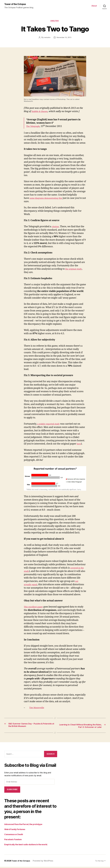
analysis (55, 22)
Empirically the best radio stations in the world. (26, 846)
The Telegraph (34, 127)
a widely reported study (50, 425)
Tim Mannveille (38, 708)
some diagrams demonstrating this (48, 199)
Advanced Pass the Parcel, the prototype (23, 825)
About (94, 6)
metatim (47, 38)
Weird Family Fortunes (15, 831)
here (79, 445)
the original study (75, 270)
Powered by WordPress (45, 862)
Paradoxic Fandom (13, 841)
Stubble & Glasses (41, 112)
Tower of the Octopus (17, 4)
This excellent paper (35, 608)
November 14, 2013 (64, 38)
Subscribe (12, 791)
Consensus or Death (14, 836)
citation (56, 227)
